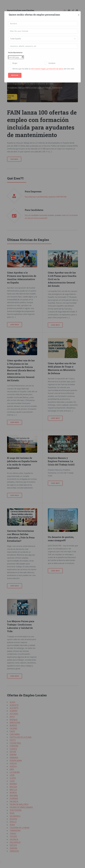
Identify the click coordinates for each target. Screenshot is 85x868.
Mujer (15, 63)
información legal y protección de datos (47, 69)
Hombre (52, 63)
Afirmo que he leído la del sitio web (43, 69)
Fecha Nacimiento (15, 53)
